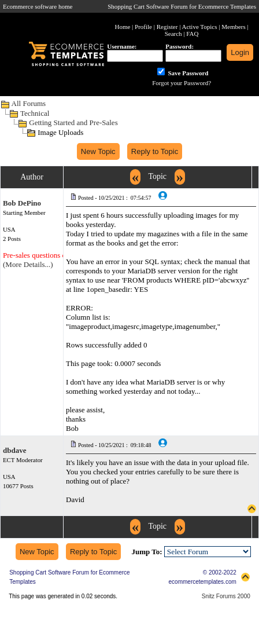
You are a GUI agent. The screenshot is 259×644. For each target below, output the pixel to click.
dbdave (14, 450)
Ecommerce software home (38, 6)
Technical (35, 113)
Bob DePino (22, 203)
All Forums (29, 103)
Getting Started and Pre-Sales (73, 122)
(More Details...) (28, 264)
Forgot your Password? (182, 83)
